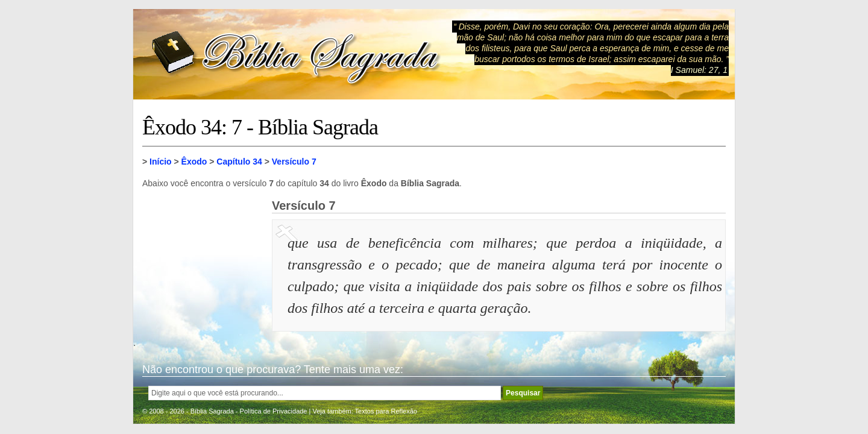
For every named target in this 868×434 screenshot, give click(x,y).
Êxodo (194, 162)
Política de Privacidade (274, 411)
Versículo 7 (294, 162)
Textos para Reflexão (386, 411)
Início (161, 162)
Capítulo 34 (239, 162)
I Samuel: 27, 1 (699, 70)
